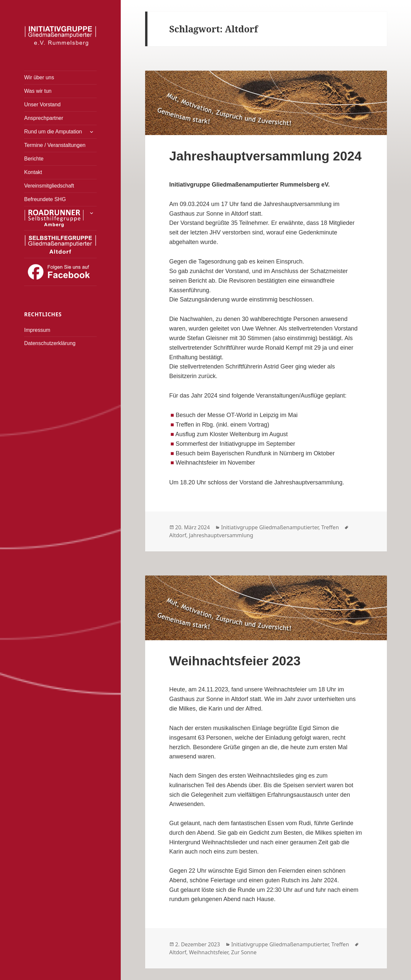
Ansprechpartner (44, 118)
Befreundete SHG (45, 199)
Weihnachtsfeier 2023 (235, 661)
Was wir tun (38, 91)
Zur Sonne (244, 952)
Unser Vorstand (42, 105)
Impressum (37, 330)
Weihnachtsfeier (209, 952)
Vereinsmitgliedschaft (49, 186)
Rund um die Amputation (53, 132)
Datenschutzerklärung (50, 343)
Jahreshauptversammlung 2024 (265, 156)
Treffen (330, 527)
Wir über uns (39, 77)
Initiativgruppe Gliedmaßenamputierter (270, 527)
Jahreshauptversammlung (221, 535)
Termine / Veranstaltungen (55, 145)
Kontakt (33, 172)
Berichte (34, 159)
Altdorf (178, 535)
